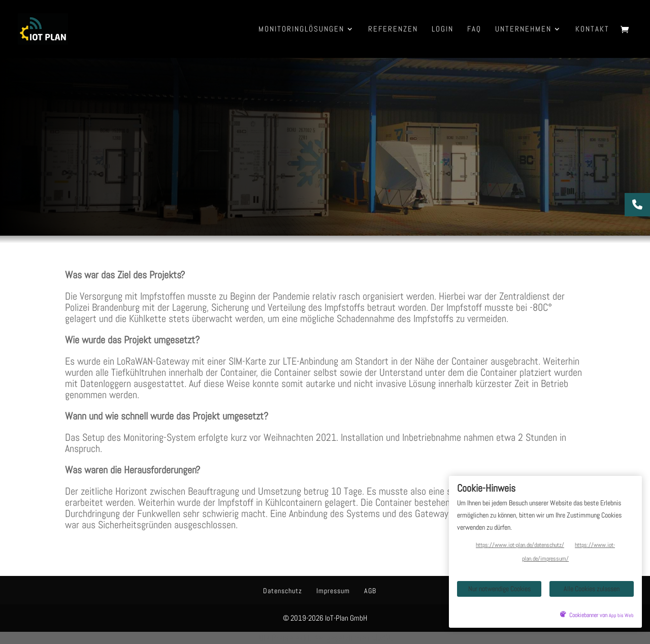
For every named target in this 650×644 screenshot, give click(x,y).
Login (443, 29)
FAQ (474, 29)
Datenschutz (283, 591)
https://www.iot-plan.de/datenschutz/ (520, 545)
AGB (370, 591)
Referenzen (393, 29)
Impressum (333, 591)
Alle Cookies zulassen (592, 589)
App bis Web (621, 616)
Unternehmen (523, 29)
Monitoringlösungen (301, 29)
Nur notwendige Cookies (499, 589)
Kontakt (592, 29)
